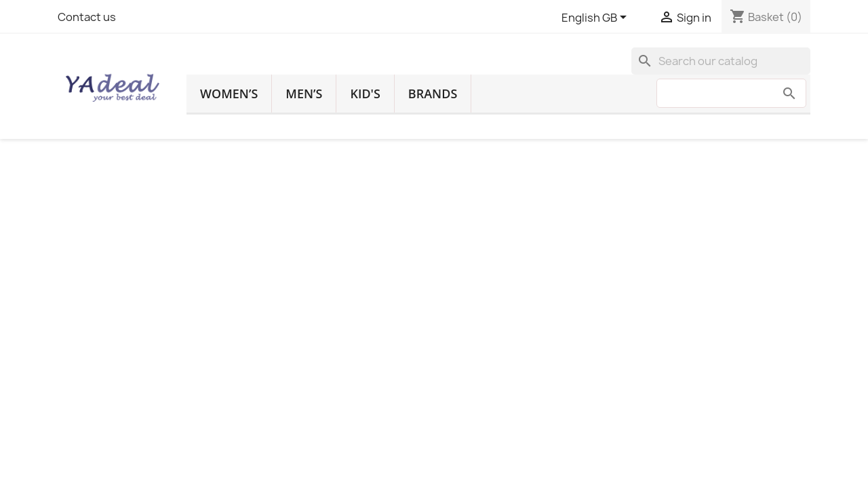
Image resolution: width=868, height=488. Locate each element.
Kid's (365, 94)
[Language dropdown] (596, 18)
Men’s (304, 94)
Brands (433, 94)
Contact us (87, 17)
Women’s (229, 94)
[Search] (721, 61)
